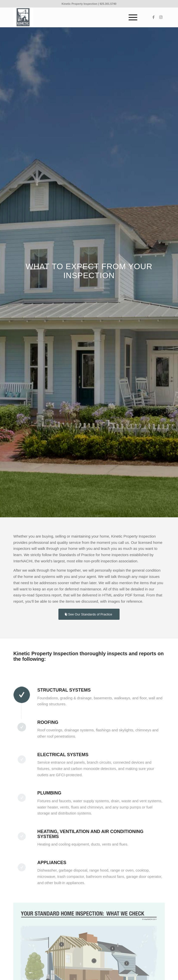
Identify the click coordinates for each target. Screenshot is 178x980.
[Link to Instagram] (161, 17)
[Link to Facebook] (154, 17)
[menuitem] (130, 17)
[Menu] (130, 17)
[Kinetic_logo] (74, 17)
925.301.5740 (108, 4)
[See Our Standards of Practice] (89, 614)
